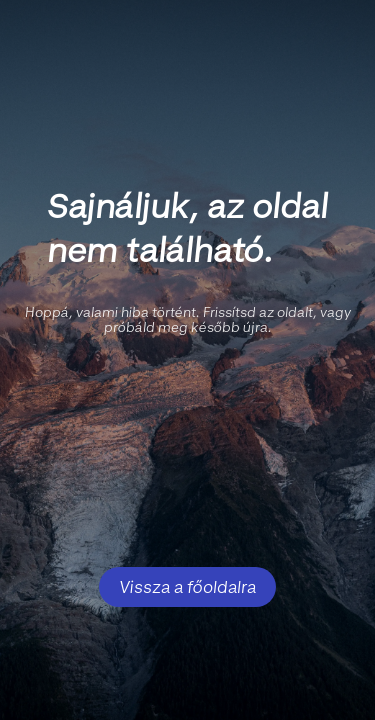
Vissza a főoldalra (187, 587)
